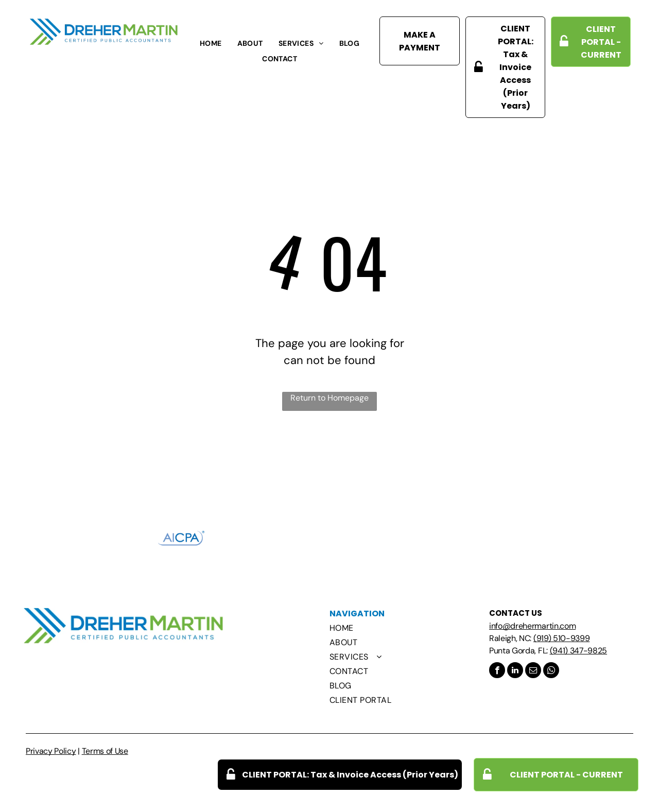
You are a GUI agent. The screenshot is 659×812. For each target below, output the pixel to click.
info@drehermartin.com (532, 626)
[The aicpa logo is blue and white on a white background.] (181, 538)
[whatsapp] (551, 671)
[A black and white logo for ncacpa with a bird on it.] (255, 538)
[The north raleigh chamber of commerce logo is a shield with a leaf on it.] (329, 538)
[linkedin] (515, 671)
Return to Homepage (329, 398)
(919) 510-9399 (562, 638)
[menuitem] (211, 44)
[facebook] (497, 671)
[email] (533, 671)
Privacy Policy (51, 751)
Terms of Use (105, 751)
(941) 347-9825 (579, 651)
